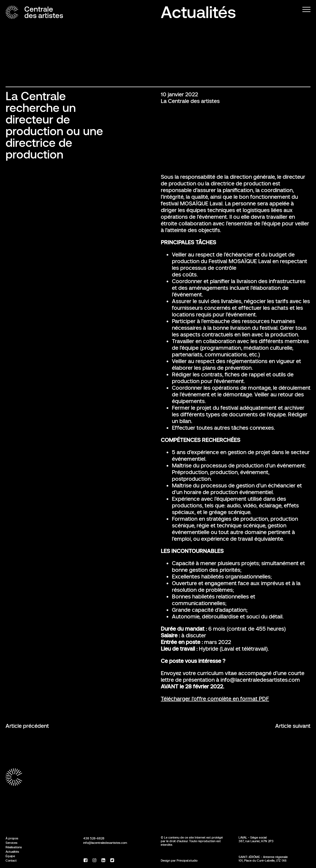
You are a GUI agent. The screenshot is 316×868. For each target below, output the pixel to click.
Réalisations (14, 847)
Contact (11, 861)
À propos (12, 838)
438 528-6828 (94, 838)
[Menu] (306, 9)
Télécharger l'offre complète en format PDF (215, 699)
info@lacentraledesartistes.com (105, 843)
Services (12, 843)
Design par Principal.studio (179, 861)
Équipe (10, 856)
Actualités (198, 12)
